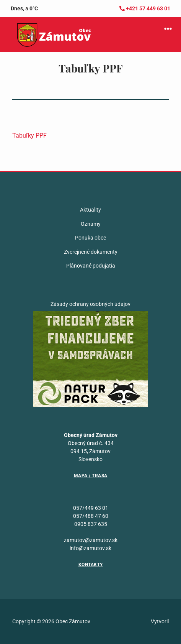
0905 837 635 (91, 524)
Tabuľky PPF (29, 136)
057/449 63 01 (91, 508)
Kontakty (91, 565)
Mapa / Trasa (91, 476)
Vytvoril (160, 621)
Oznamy (91, 224)
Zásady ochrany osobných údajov (90, 304)
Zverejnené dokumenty (91, 252)
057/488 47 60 (91, 516)
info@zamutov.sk (90, 548)
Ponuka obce (90, 238)
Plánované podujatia (91, 266)
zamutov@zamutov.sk (91, 540)
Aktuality (90, 210)
